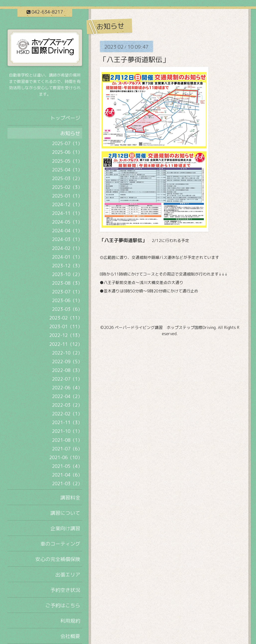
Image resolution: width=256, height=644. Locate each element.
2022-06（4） (67, 388)
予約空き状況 (65, 590)
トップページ (65, 118)
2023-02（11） (66, 318)
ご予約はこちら (63, 605)
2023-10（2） (67, 274)
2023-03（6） (67, 309)
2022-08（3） (67, 370)
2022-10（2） (67, 353)
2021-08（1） (67, 440)
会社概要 (70, 636)
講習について (65, 513)
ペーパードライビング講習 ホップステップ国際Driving (165, 327)
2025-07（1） (67, 143)
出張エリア (68, 574)
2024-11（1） (67, 213)
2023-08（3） (67, 283)
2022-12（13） (66, 335)
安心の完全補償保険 (58, 559)
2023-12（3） (67, 266)
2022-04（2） (67, 396)
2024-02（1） (67, 248)
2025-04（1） (67, 170)
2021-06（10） (66, 458)
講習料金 (70, 497)
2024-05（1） (67, 222)
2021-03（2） (67, 484)
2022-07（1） (67, 379)
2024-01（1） (67, 257)
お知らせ (70, 133)
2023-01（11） (66, 327)
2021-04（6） (67, 475)
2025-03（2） (67, 179)
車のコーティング (60, 544)
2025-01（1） (67, 196)
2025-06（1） (67, 152)
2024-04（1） (67, 231)
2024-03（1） (67, 239)
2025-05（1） (67, 161)
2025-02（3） (67, 187)
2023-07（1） (67, 292)
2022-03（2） (67, 405)
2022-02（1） (67, 414)
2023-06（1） (67, 301)
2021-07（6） (67, 449)
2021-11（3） (67, 423)
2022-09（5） (67, 362)
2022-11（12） (66, 344)
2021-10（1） (67, 431)
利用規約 (70, 621)
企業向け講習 (65, 528)
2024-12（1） (67, 205)
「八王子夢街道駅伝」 (134, 60)
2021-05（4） (67, 466)
